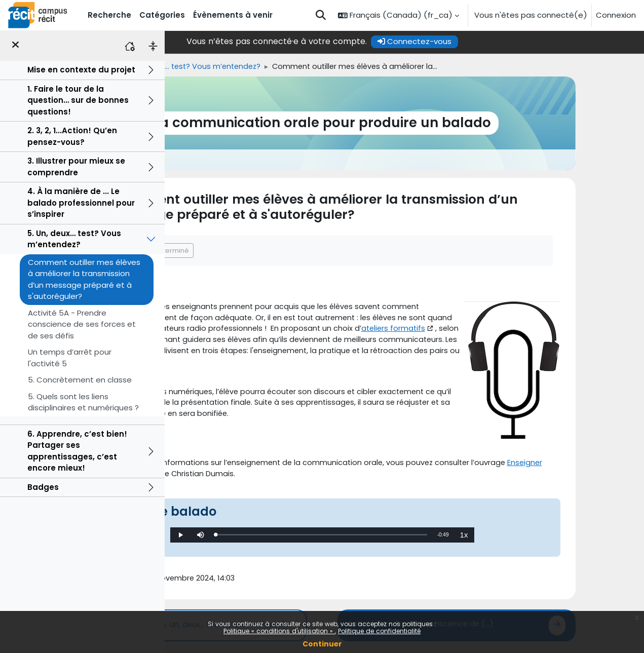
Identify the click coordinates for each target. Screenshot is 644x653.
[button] (321, 15)
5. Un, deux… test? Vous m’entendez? (74, 239)
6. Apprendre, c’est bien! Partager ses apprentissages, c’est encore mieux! (77, 451)
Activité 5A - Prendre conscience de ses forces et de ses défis (82, 324)
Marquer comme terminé (247, 251)
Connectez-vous (497, 41)
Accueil (182, 67)
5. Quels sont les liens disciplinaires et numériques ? (83, 402)
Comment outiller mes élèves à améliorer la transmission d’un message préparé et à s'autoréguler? (84, 279)
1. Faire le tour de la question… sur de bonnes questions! (78, 100)
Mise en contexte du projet (81, 70)
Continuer (322, 644)
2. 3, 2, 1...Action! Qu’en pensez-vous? (72, 136)
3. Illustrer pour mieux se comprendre (76, 167)
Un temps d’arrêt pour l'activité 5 (70, 358)
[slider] (404, 542)
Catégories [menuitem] (162, 15)
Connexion (616, 15)
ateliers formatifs (245, 342)
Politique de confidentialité (379, 631)
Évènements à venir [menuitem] (233, 15)
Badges (43, 487)
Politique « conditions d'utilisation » (279, 631)
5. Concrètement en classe (80, 380)
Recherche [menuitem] (109, 15)
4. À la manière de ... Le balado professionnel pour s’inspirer (81, 203)
